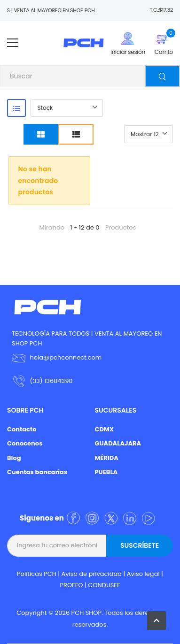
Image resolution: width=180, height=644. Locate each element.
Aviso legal (143, 574)
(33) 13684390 (51, 381)
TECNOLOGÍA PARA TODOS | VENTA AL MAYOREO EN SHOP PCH (87, 338)
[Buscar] (162, 76)
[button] (157, 621)
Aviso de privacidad (92, 574)
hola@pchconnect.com (66, 357)
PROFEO (71, 585)
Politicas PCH (37, 574)
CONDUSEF (104, 585)
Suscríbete (140, 545)
